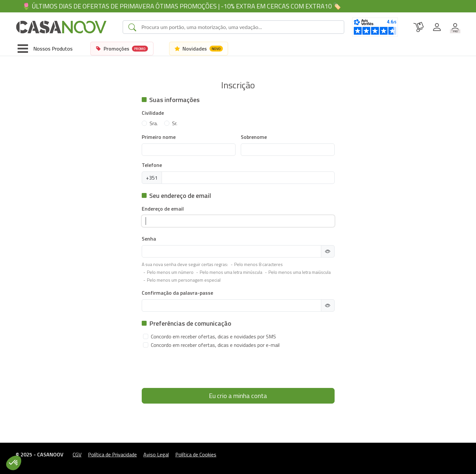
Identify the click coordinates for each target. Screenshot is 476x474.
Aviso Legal (156, 454)
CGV (77, 454)
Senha (149, 239)
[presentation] (191, 370)
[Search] (240, 27)
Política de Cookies (196, 454)
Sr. (175, 123)
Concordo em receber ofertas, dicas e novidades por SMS (213, 336)
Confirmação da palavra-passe (177, 293)
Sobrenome (254, 137)
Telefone (152, 165)
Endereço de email (163, 209)
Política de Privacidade (112, 454)
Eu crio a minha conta (238, 396)
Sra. (154, 123)
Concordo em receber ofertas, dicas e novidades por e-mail (215, 345)
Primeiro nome (159, 137)
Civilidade (153, 113)
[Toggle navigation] (45, 49)
